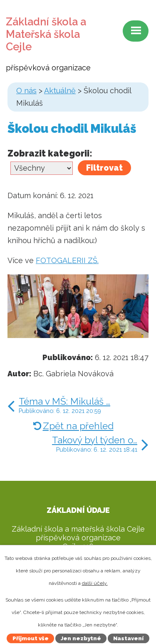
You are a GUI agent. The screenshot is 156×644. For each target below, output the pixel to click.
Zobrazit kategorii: (50, 153)
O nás (26, 91)
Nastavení (128, 638)
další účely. (95, 583)
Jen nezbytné (81, 638)
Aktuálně (60, 91)
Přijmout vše (31, 638)
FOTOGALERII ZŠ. (67, 260)
